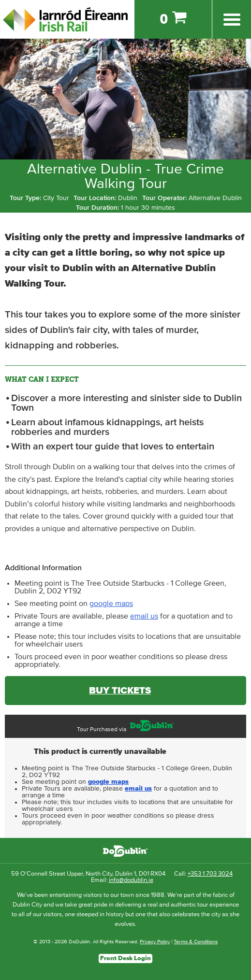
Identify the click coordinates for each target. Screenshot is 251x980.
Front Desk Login (125, 958)
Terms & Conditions (196, 942)
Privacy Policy (155, 942)
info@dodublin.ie (131, 880)
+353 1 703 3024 (210, 874)
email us (144, 616)
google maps (111, 604)
